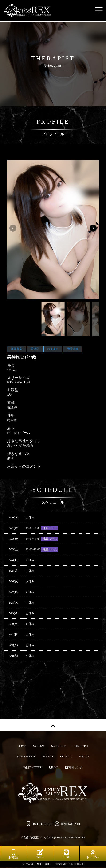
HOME (22, 746)
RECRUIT (66, 756)
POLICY (84, 756)
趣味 (11, 428)
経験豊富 (16, 349)
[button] (93, 228)
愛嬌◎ (35, 349)
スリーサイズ (18, 378)
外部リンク (74, 767)
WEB (40, 854)
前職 (11, 403)
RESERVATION (26, 756)
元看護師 (73, 349)
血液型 (13, 390)
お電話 (13, 854)
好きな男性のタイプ (24, 441)
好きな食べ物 (18, 454)
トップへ (93, 854)
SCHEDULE (59, 746)
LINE (54, 767)
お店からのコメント (24, 466)
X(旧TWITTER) (33, 767)
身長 (11, 366)
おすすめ (53, 349)
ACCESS (48, 756)
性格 (11, 415)
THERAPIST (81, 746)
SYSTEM (39, 746)
